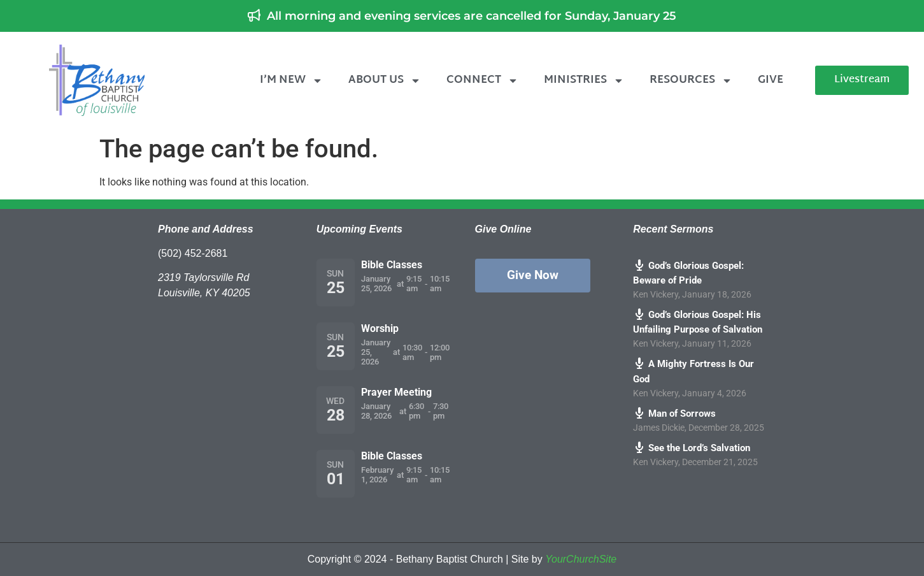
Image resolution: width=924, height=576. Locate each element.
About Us (385, 81)
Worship (380, 328)
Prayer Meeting (396, 392)
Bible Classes (392, 265)
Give (771, 80)
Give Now (533, 275)
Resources (691, 81)
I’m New (291, 81)
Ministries (584, 81)
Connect (482, 81)
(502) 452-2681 (193, 253)
